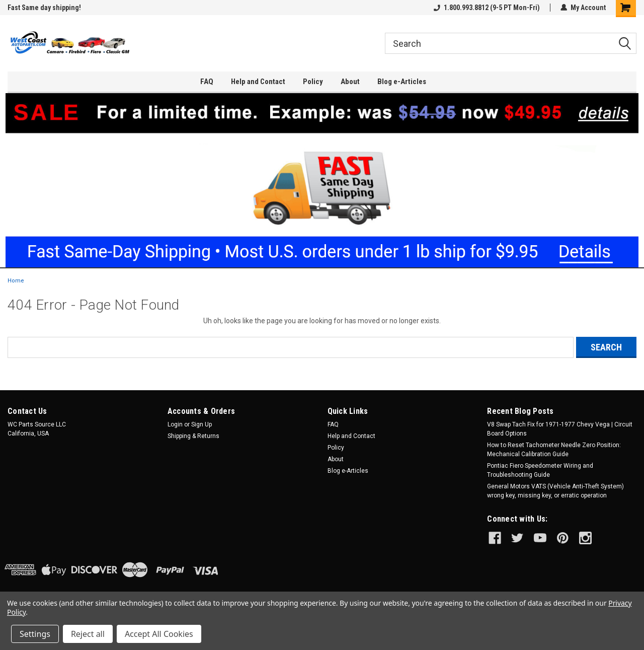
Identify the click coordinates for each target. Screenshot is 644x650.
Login (175, 424)
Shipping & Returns (193, 436)
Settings (35, 634)
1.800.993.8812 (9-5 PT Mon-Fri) (487, 8)
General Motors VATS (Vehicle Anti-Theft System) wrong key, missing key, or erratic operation (555, 491)
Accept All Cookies (159, 634)
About (350, 82)
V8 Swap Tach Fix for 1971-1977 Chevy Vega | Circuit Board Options (560, 429)
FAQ (207, 82)
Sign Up (202, 424)
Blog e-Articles (402, 82)
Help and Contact (258, 82)
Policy (313, 82)
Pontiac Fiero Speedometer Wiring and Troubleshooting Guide (540, 470)
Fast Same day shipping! (44, 8)
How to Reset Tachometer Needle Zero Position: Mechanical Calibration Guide (554, 450)
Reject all (88, 634)
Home (16, 281)
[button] (322, 180)
